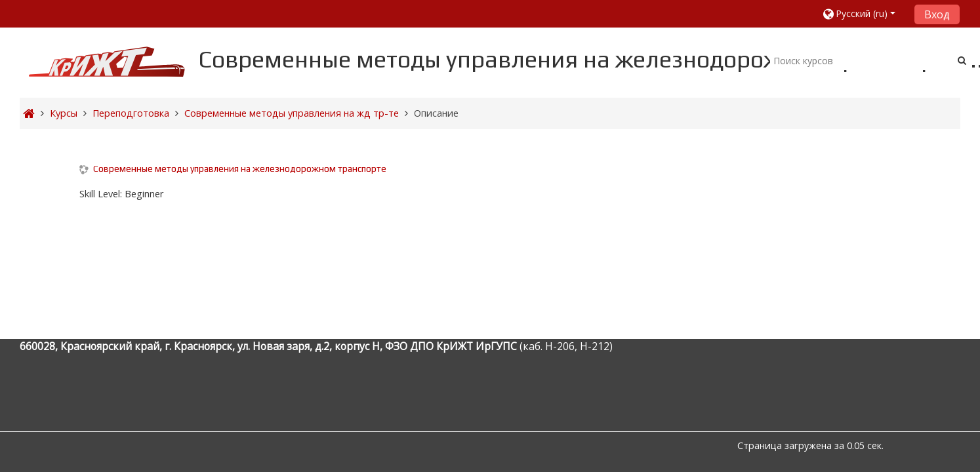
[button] (864, 13)
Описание (436, 113)
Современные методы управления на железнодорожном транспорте (240, 168)
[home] (107, 61)
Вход (937, 14)
